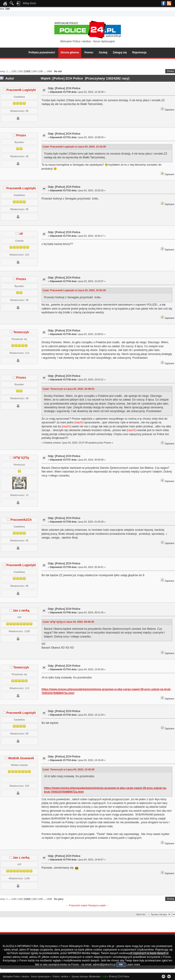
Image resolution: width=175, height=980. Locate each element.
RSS (169, 3)
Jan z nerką (21, 611)
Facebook (163, 3)
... (10, 71)
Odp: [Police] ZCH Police (64, 88)
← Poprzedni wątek (77, 905)
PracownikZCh (21, 520)
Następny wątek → (99, 905)
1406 (49, 71)
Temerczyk (21, 332)
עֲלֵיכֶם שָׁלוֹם (21, 458)
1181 (14, 71)
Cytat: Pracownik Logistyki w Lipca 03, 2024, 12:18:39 (74, 147)
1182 (20, 71)
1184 (34, 71)
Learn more (133, 965)
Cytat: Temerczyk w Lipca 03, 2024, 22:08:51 (69, 389)
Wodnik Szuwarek (21, 758)
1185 (40, 71)
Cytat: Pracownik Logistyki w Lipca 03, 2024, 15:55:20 (74, 290)
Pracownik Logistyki (21, 90)
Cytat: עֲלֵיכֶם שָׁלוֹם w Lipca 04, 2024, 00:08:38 (68, 622)
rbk (103, 976)
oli (21, 234)
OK (121, 965)
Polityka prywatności (42, 52)
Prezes (21, 135)
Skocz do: (141, 914)
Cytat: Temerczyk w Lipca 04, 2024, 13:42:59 (69, 769)
